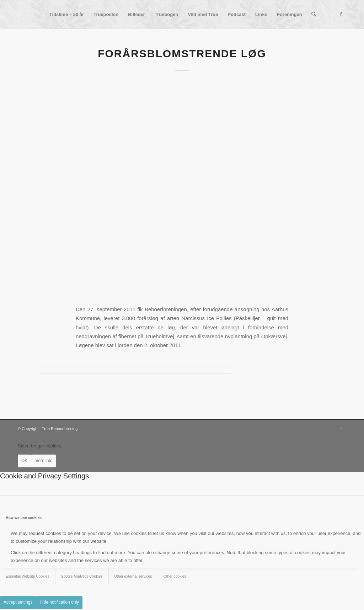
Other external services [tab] (133, 576)
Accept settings (18, 602)
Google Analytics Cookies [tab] (82, 576)
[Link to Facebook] (341, 14)
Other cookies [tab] (175, 576)
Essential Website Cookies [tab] (28, 576)
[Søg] (314, 15)
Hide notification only (59, 602)
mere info (43, 461)
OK (24, 461)
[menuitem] (67, 15)
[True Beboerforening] (18, 15)
